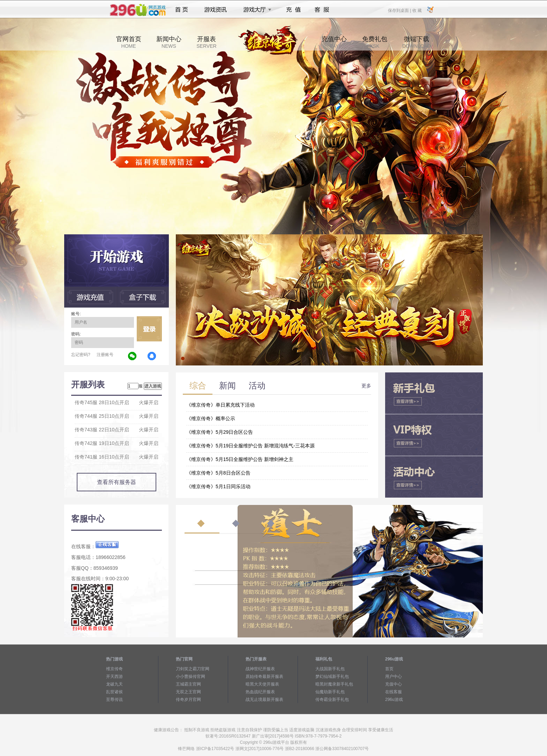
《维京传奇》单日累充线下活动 (220, 405)
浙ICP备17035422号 (215, 749)
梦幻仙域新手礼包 (332, 676)
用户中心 (394, 676)
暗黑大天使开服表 (262, 684)
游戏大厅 (255, 10)
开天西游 (114, 676)
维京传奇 (114, 669)
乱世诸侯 (114, 692)
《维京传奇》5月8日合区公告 (218, 473)
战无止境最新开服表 (264, 700)
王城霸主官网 (188, 684)
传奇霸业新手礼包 (332, 700)
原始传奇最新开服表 (264, 676)
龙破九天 (114, 684)
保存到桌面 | (400, 10)
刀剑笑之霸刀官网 (193, 669)
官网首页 (129, 42)
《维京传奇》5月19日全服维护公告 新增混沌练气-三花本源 (250, 446)
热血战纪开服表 (260, 692)
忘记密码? (81, 355)
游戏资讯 (216, 10)
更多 (366, 386)
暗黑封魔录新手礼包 (334, 684)
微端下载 (417, 42)
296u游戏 (394, 700)
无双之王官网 (188, 692)
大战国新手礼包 (330, 669)
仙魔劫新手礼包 (330, 692)
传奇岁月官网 (188, 700)
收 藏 (417, 10)
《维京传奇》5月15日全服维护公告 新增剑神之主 (240, 459)
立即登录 (149, 329)
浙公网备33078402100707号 (342, 749)
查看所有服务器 (117, 482)
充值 (293, 10)
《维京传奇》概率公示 (211, 418)
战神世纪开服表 (260, 669)
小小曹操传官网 (190, 676)
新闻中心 (169, 42)
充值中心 (334, 42)
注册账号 (105, 355)
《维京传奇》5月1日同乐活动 (218, 486)
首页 (182, 10)
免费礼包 (375, 42)
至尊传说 (114, 700)
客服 (322, 10)
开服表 (206, 42)
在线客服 (394, 692)
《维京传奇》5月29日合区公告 (220, 432)
